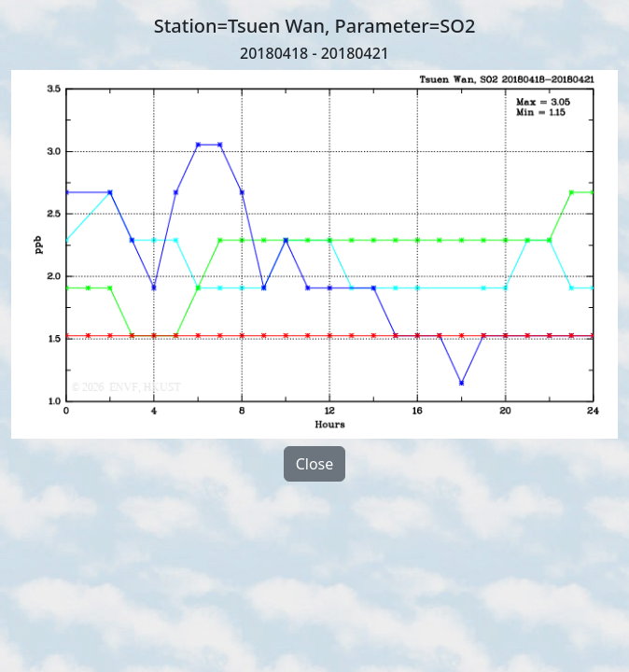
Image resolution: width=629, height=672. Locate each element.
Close (315, 464)
